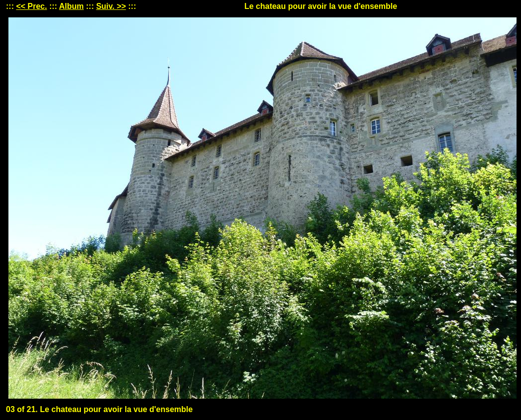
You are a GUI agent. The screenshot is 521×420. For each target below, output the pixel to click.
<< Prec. (31, 6)
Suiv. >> (111, 6)
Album (71, 6)
